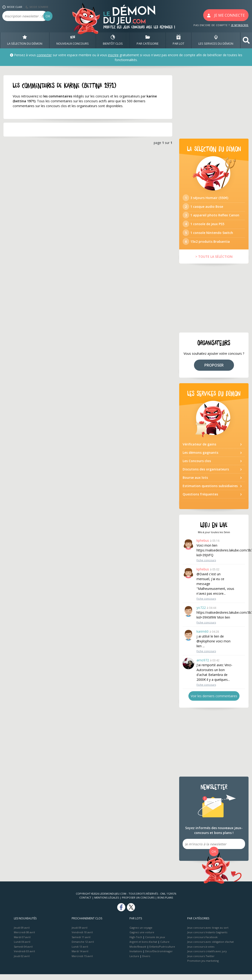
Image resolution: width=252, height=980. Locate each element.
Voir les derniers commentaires (214, 702)
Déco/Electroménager (159, 957)
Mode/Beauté (138, 952)
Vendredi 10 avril (82, 938)
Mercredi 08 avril (24, 938)
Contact (85, 903)
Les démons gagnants (200, 458)
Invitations (136, 957)
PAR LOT (178, 40)
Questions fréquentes (200, 500)
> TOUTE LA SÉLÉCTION (214, 262)
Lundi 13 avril (80, 952)
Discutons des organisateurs (206, 475)
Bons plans (165, 903)
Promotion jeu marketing (203, 966)
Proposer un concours (138, 903)
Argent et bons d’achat (143, 947)
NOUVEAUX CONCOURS (73, 40)
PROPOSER (214, 371)
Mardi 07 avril (22, 943)
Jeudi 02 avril (22, 962)
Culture (165, 947)
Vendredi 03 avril (24, 957)
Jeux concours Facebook (202, 943)
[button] (246, 40)
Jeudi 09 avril (22, 933)
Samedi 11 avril (81, 943)
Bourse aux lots (195, 483)
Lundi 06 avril (22, 947)
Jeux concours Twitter (201, 962)
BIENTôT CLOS (113, 40)
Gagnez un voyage (141, 933)
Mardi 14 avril (80, 957)
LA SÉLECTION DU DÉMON (25, 40)
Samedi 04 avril (23, 952)
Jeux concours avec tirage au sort (208, 933)
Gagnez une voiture (142, 938)
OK (48, 16)
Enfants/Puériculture (162, 952)
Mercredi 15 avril (82, 962)
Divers (146, 962)
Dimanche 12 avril (83, 947)
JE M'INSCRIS (240, 25)
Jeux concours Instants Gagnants (207, 938)
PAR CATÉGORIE (148, 40)
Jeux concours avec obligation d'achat (211, 947)
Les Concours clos (197, 467)
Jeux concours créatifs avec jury (207, 957)
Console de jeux (155, 943)
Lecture (134, 962)
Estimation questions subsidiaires (210, 492)
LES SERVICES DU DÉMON (216, 40)
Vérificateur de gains (199, 450)
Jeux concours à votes (201, 952)
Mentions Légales (107, 903)
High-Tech (136, 943)
